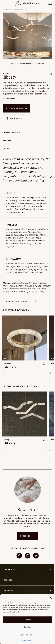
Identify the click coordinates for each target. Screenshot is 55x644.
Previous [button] (7, 64)
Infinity (6, 73)
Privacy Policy (26, 641)
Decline (28, 627)
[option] (27, 36)
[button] (51, 598)
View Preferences (28, 635)
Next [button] (48, 64)
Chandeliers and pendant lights (16, 10)
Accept (27, 620)
